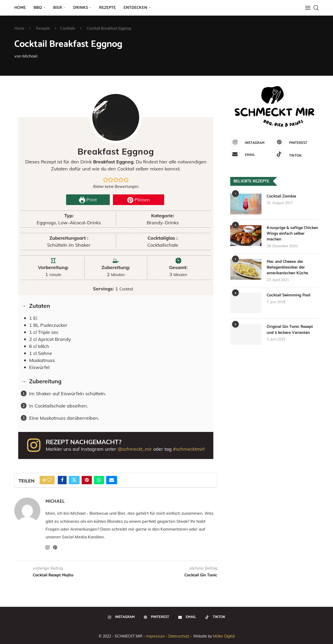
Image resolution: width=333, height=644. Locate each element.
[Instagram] (251, 142)
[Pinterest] (295, 142)
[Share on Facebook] (62, 480)
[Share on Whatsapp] (99, 480)
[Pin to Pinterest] (87, 480)
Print (88, 200)
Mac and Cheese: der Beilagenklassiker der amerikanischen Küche (287, 268)
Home (20, 8)
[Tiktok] (295, 154)
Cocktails (68, 28)
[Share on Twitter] (74, 480)
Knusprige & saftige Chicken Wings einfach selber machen (292, 234)
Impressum (155, 636)
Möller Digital (224, 636)
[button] (105, 180)
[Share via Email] (112, 480)
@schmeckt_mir (135, 449)
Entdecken (135, 8)
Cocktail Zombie (281, 196)
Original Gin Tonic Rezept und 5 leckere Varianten (290, 330)
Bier (57, 8)
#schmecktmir (188, 449)
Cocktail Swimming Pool (289, 296)
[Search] (316, 8)
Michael (30, 56)
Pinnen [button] (139, 200)
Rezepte (107, 8)
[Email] (251, 154)
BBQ (38, 8)
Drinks (81, 8)
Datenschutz (179, 636)
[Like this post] (49, 480)
